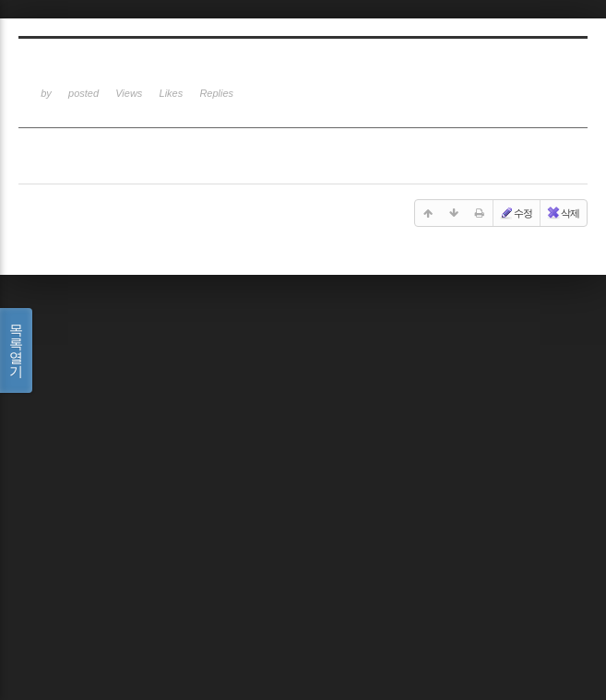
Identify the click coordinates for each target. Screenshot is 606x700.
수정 (516, 213)
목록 (16, 350)
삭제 (563, 213)
